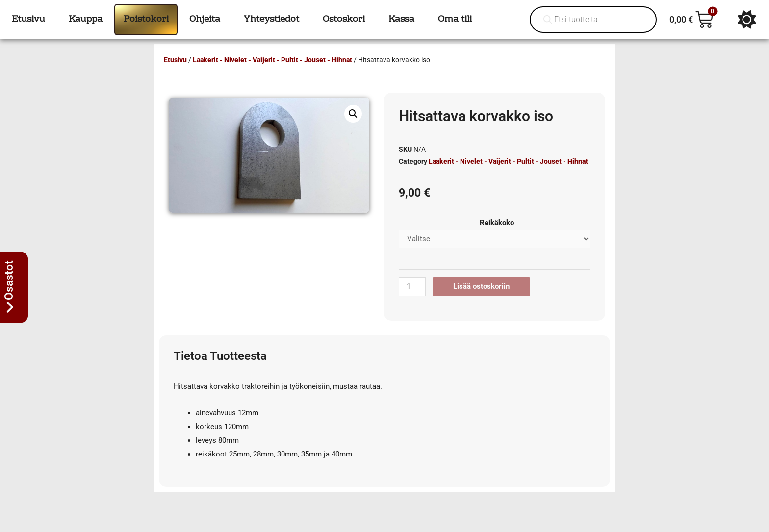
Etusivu (175, 60)
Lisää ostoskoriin (481, 286)
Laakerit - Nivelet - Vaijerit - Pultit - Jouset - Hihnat (272, 60)
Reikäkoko (497, 223)
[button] (353, 114)
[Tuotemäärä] (412, 287)
